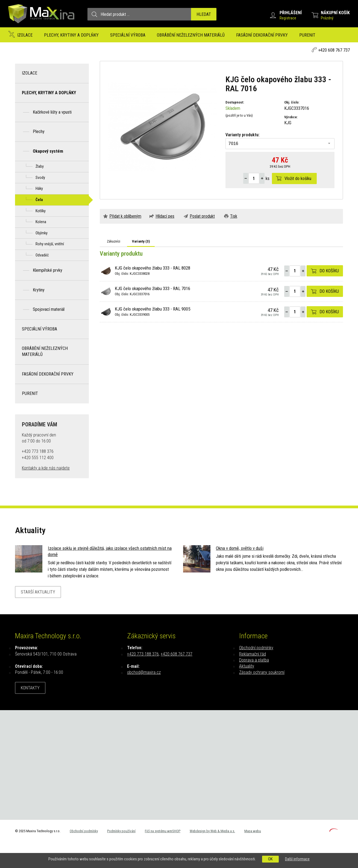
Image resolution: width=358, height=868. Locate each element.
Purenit (307, 35)
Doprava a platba (254, 660)
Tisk (234, 216)
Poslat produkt (202, 216)
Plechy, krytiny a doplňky (71, 35)
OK (270, 859)
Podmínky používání (121, 831)
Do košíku (329, 271)
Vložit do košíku (298, 178)
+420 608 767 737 (334, 50)
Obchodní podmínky (256, 648)
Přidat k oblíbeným (125, 216)
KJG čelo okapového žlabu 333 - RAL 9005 (152, 309)
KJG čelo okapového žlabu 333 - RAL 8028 (152, 268)
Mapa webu (253, 831)
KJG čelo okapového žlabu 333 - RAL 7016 (152, 288)
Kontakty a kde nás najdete (46, 468)
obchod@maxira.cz (144, 672)
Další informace (297, 859)
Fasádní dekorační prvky (262, 35)
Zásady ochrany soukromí (262, 672)
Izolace (25, 35)
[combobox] (280, 144)
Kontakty (30, 688)
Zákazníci (114, 241)
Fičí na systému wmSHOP (163, 831)
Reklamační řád (253, 654)
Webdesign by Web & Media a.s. (212, 831)
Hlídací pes (165, 216)
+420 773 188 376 (143, 654)
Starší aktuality (38, 592)
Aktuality (247, 666)
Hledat (204, 14)
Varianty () (141, 241)
